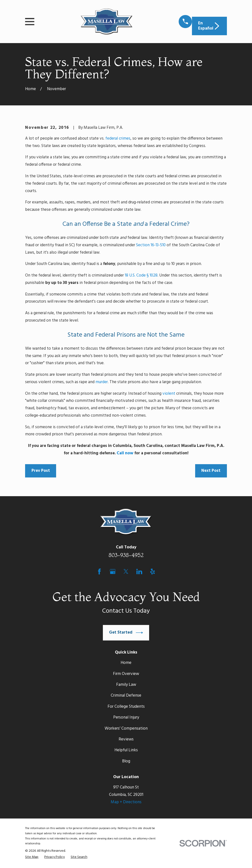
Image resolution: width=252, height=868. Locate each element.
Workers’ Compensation (126, 729)
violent (169, 394)
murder (102, 382)
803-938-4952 (126, 555)
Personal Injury (126, 717)
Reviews (126, 739)
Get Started (126, 633)
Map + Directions (126, 802)
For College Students (126, 707)
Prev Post (41, 471)
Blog (126, 761)
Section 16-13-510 (151, 245)
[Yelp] (153, 572)
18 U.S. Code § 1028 (141, 275)
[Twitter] (126, 572)
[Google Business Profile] (113, 572)
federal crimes (118, 139)
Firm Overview (126, 674)
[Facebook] (99, 572)
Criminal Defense (126, 696)
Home (126, 663)
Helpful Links (126, 750)
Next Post (211, 471)
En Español (209, 26)
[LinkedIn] (139, 572)
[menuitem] (32, 857)
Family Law (126, 685)
